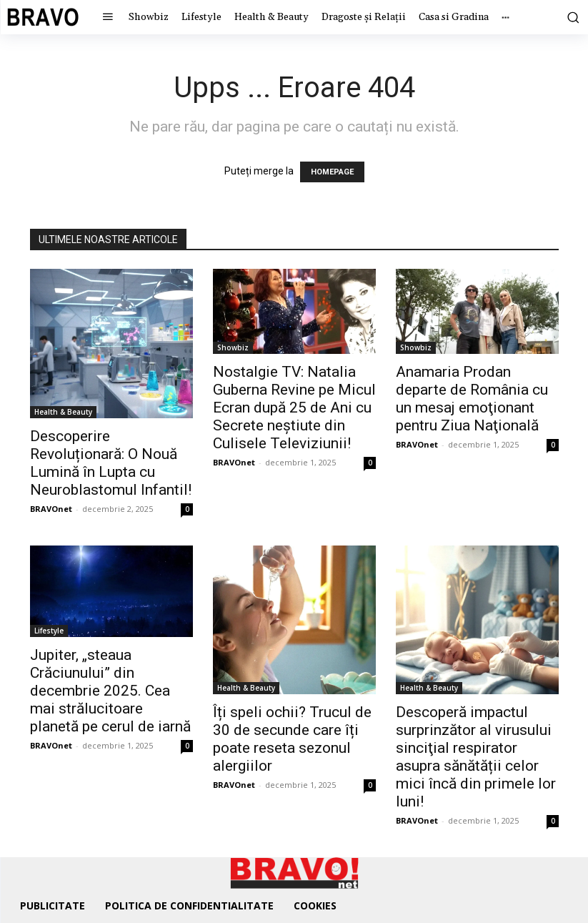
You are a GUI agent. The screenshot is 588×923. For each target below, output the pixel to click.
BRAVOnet (51, 509)
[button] (570, 17)
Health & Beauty (63, 412)
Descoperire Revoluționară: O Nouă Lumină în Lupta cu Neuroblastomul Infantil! (111, 463)
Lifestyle (49, 631)
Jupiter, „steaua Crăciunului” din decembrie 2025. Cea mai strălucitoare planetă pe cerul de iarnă (110, 691)
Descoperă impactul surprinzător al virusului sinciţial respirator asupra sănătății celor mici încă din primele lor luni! (476, 757)
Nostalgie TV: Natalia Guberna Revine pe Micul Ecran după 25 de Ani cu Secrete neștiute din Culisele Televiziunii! (294, 408)
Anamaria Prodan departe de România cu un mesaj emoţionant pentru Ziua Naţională (472, 399)
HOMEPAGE (332, 172)
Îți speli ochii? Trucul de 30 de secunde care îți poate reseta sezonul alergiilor (292, 739)
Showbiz (233, 347)
